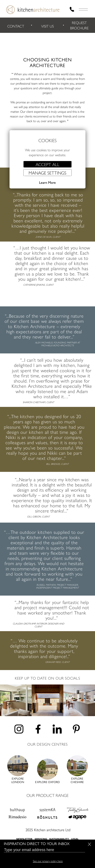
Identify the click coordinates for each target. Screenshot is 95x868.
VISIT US (47, 26)
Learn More (47, 183)
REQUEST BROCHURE (79, 26)
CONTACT (16, 26)
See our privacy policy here (48, 861)
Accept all (47, 164)
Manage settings (47, 173)
